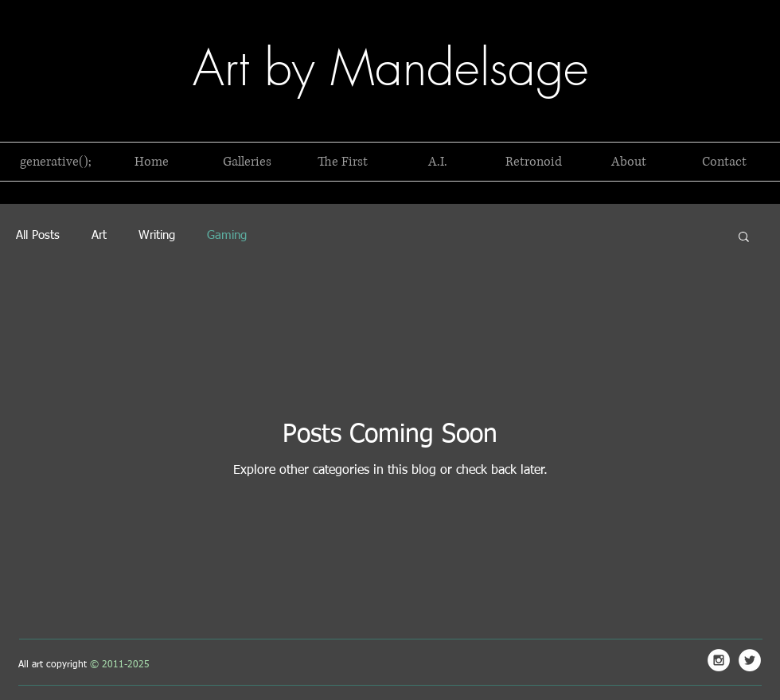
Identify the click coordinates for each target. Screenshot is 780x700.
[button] (56, 162)
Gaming (227, 235)
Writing (157, 235)
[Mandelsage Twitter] (750, 660)
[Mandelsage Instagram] (719, 660)
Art (99, 235)
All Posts (38, 235)
